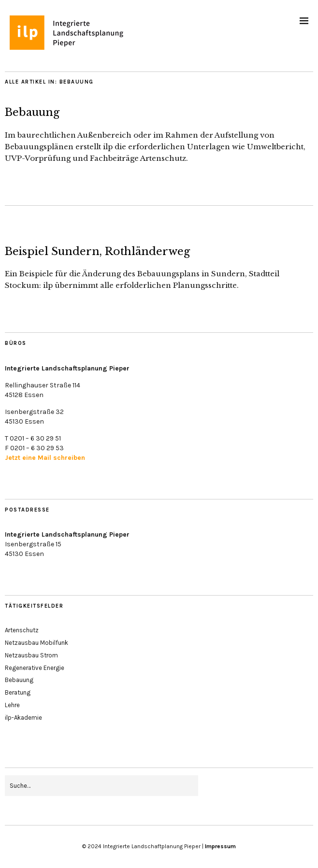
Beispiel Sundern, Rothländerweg (97, 251)
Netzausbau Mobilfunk (36, 643)
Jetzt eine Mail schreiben (45, 458)
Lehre (12, 705)
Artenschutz (22, 630)
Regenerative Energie (35, 668)
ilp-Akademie (23, 718)
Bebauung (32, 112)
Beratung (18, 692)
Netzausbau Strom (31, 655)
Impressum (220, 846)
